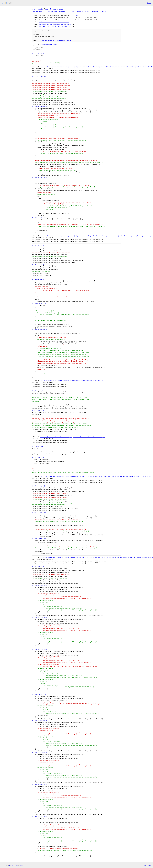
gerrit (34, 9)
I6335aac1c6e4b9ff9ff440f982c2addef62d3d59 (56, 40)
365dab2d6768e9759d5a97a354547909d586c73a (54, 24)
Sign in (149, 3)
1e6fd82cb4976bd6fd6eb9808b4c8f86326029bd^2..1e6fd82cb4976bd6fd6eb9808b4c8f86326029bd (70, 11)
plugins (41, 9)
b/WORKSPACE (52, 44)
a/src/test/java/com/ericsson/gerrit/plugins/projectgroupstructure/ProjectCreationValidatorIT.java (75, 557)
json (150, 865)
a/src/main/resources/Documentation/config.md (56, 437)
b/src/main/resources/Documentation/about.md (88, 381)
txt (145, 865)
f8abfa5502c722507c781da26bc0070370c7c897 (54, 22)
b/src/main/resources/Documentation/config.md (89, 437)
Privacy (16, 865)
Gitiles (11, 865)
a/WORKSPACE (44, 44)
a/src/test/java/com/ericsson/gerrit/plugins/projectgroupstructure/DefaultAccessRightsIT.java (73, 476)
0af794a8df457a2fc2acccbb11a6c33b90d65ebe (54, 26)
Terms (21, 865)
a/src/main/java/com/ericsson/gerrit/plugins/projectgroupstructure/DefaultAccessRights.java (73, 67)
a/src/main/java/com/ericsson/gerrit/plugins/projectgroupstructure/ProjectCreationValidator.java (74, 236)
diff (72, 24)
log (77, 15)
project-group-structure (55, 9)
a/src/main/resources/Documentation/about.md (55, 381)
